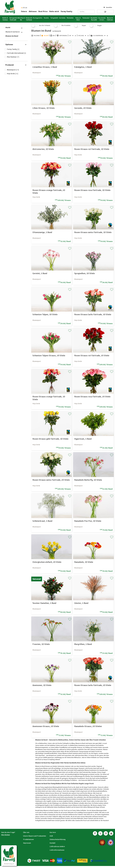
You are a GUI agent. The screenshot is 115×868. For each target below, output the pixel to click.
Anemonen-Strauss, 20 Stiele (46, 726)
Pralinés (80, 815)
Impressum (27, 843)
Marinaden (89, 817)
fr (24, 8)
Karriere (53, 832)
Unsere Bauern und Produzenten (35, 836)
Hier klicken (6, 835)
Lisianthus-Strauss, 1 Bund (45, 67)
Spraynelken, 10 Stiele (85, 273)
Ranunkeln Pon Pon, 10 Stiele (88, 521)
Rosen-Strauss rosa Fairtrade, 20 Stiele (92, 397)
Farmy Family (66, 11)
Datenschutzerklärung (57, 839)
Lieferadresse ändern (57, 846)
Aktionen (33, 11)
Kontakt (52, 843)
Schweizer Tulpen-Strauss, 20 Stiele (49, 356)
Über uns (26, 832)
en (26, 8)
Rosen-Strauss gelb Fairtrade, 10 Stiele (50, 439)
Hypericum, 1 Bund (83, 439)
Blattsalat (80, 819)
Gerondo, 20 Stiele (83, 108)
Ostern (24, 11)
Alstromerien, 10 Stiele (43, 149)
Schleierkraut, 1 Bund (42, 521)
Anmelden (108, 7)
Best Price (43, 11)
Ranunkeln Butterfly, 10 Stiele (88, 480)
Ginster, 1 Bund (81, 603)
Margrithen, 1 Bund (83, 644)
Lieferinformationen (57, 850)
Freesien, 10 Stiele (41, 644)
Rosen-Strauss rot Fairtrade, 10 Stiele (92, 149)
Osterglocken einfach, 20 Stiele (47, 562)
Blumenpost (13, 70)
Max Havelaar (13, 57)
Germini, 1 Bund (40, 273)
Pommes (68, 819)
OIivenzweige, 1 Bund (42, 232)
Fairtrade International (16, 53)
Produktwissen (28, 839)
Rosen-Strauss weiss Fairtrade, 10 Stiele (93, 232)
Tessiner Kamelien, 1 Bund (44, 603)
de (22, 8)
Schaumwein (52, 815)
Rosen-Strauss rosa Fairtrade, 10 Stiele (92, 190)
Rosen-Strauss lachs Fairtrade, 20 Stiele (93, 685)
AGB (51, 836)
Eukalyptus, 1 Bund (83, 67)
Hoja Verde (13, 74)
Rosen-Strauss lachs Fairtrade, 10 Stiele (93, 314)
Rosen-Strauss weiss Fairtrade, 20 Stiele (51, 480)
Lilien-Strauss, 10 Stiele (44, 108)
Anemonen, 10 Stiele (42, 685)
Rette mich (54, 11)
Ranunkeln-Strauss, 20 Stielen (88, 726)
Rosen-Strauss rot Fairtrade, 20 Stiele (92, 356)
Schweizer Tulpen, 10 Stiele (45, 314)
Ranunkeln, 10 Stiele (84, 562)
